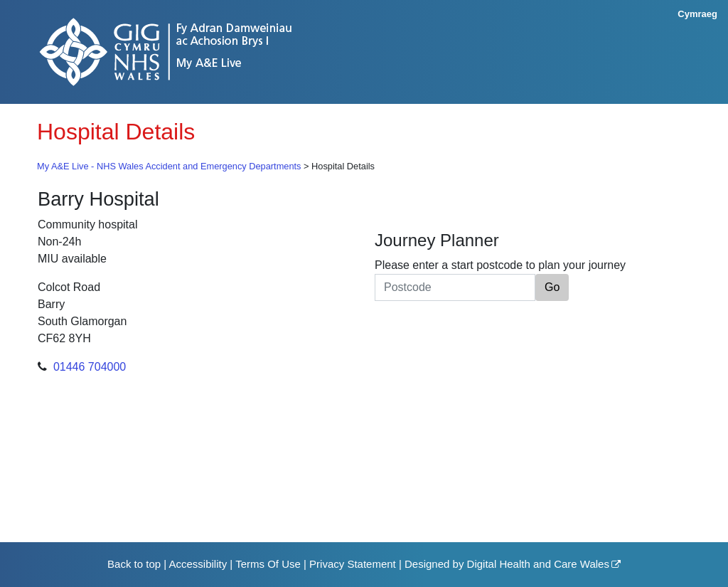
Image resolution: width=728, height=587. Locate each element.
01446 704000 (90, 367)
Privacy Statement (353, 564)
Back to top (134, 564)
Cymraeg (697, 14)
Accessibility (198, 564)
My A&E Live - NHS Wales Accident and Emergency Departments (169, 166)
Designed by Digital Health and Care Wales (507, 564)
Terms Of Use (268, 564)
